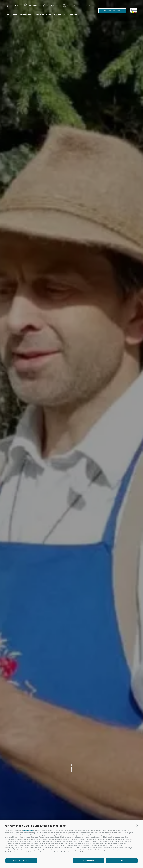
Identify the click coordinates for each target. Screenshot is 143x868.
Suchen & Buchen (112, 11)
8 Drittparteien (28, 831)
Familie (58, 14)
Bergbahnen (25, 14)
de (89, 5)
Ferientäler (11, 14)
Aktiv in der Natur (43, 14)
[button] (137, 825)
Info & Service (70, 14)
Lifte (52, 5)
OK (122, 861)
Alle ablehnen (88, 861)
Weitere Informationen (21, 861)
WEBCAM (32, 5)
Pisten (73, 5)
